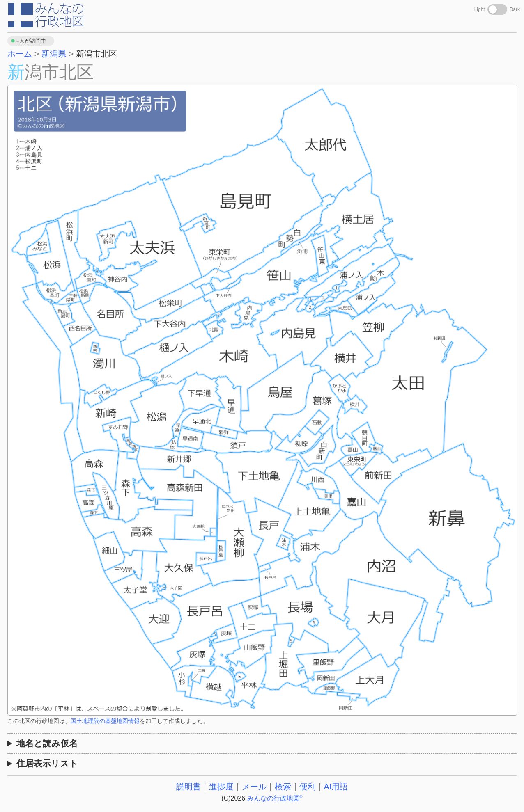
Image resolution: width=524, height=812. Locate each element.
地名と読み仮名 (47, 743)
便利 (308, 787)
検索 (283, 787)
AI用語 (336, 787)
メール (254, 787)
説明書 (188, 787)
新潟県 (54, 54)
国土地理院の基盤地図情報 (105, 721)
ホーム (20, 54)
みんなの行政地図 (275, 798)
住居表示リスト (47, 763)
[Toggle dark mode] (497, 9)
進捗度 (221, 787)
